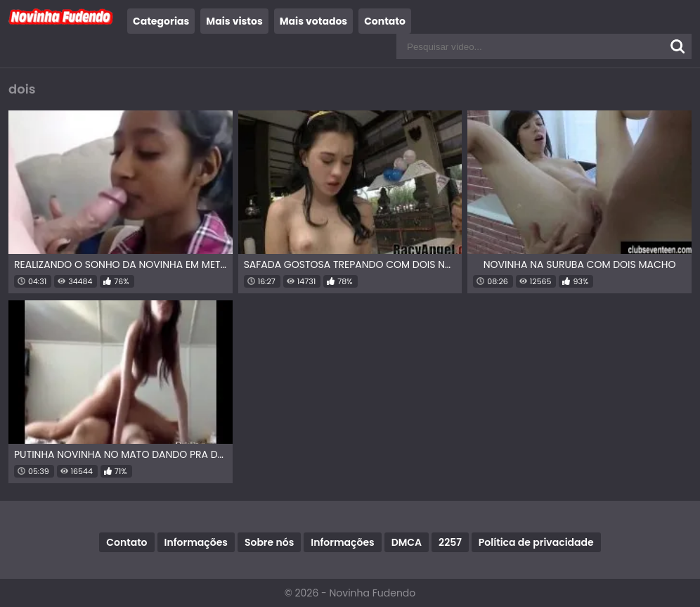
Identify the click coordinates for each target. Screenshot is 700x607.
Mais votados (313, 21)
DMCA (407, 542)
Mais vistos (234, 21)
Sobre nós (269, 542)
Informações (196, 542)
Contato (385, 21)
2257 (450, 542)
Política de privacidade (536, 542)
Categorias (161, 21)
